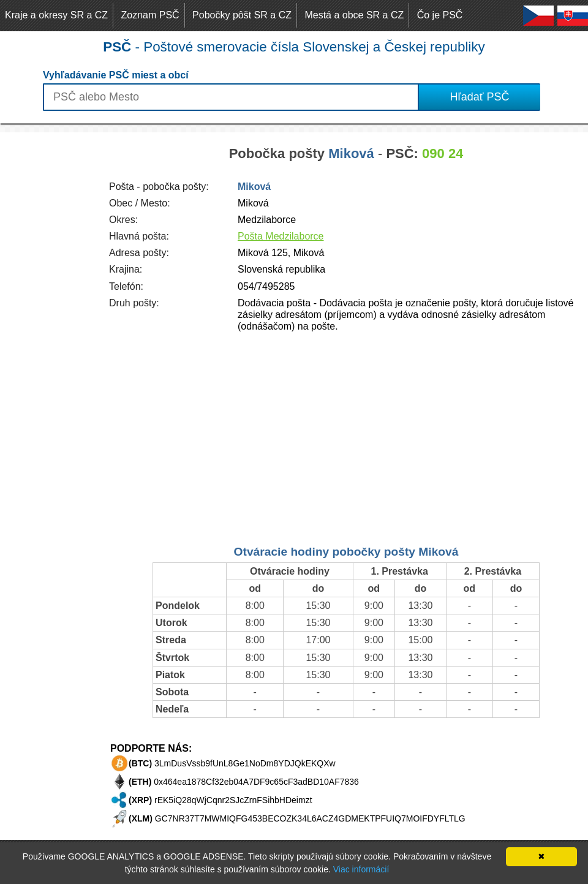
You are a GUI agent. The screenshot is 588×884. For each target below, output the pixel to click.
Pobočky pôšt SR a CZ (242, 15)
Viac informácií (361, 869)
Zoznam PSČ (150, 15)
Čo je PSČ (440, 15)
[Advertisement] (49, 316)
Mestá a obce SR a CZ (354, 15)
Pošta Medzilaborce (281, 236)
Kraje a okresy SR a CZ (56, 15)
